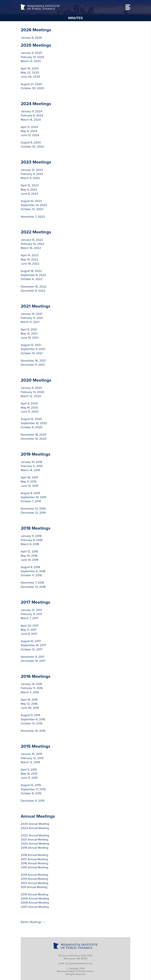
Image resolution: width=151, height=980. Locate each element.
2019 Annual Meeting (34, 848)
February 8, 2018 (32, 540)
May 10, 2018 (29, 556)
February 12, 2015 (32, 758)
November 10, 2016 (33, 731)
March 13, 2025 (31, 61)
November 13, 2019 (33, 509)
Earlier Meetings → (33, 922)
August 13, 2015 (31, 785)
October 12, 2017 (32, 649)
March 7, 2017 (29, 618)
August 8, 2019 (30, 493)
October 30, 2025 (32, 88)
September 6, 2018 (33, 571)
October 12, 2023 (32, 209)
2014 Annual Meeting (34, 875)
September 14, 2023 (34, 205)
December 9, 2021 (33, 365)
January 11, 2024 (31, 111)
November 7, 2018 (32, 583)
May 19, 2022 (29, 260)
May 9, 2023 (29, 190)
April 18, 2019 (29, 477)
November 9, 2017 (33, 657)
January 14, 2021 (31, 314)
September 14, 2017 (33, 645)
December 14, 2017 (33, 661)
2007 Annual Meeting (35, 907)
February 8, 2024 (32, 115)
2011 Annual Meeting (34, 887)
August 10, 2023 (31, 201)
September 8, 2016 (33, 719)
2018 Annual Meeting (34, 855)
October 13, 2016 (32, 723)
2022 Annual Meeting (35, 835)
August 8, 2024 (31, 142)
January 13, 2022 (32, 240)
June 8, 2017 (29, 634)
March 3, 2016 (30, 692)
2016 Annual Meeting (34, 863)
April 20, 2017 (30, 626)
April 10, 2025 (30, 68)
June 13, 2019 (30, 486)
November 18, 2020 (34, 435)
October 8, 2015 (31, 793)
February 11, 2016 (32, 688)
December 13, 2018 (33, 587)
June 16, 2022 (30, 264)
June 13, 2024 (30, 135)
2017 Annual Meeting (34, 859)
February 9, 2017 (31, 614)
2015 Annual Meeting (34, 867)
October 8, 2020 (32, 427)
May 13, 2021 (29, 334)
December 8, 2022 (33, 291)
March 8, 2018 (30, 544)
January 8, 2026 (31, 38)
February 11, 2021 (32, 318)
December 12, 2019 (33, 513)
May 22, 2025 (30, 73)
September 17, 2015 (33, 789)
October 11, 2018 (31, 575)
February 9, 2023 (32, 174)
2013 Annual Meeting (34, 879)
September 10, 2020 (34, 423)
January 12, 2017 (31, 610)
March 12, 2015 (30, 762)
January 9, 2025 (31, 53)
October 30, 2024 (32, 147)
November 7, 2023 (33, 217)
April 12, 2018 (29, 551)
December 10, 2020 (34, 439)
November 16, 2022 (34, 287)
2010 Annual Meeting (34, 894)
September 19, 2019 (34, 497)
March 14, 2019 (30, 470)
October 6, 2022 (32, 279)
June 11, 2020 (30, 412)
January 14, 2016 (31, 684)
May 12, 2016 (29, 704)
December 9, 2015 (33, 801)
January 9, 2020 (31, 388)
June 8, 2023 (29, 194)
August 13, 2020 (31, 419)
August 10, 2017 (31, 641)
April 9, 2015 (29, 770)
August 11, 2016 (31, 715)
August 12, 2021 (31, 345)
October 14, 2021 (32, 353)
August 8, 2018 (30, 567)
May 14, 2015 (29, 774)
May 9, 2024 (29, 131)
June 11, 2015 (29, 778)
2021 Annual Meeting (34, 839)
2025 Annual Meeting (35, 824)
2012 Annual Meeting (34, 883)
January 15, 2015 (32, 754)
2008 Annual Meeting (35, 903)
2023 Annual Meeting (35, 828)
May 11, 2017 (29, 630)
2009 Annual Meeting (35, 898)
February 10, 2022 (33, 244)
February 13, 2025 (33, 57)
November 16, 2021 (33, 361)
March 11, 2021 (30, 322)
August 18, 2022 (31, 271)
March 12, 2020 (31, 396)
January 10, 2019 (31, 462)
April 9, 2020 (29, 403)
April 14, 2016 (29, 700)
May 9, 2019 (29, 482)
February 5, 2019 (32, 466)
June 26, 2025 (30, 77)
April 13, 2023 (30, 185)
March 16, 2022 (31, 248)
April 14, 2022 (30, 255)
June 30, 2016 (30, 708)
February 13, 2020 (33, 392)
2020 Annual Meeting (35, 844)
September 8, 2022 (33, 275)
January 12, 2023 (32, 170)
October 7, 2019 (31, 501)
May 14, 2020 (29, 408)
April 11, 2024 (29, 127)
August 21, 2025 (31, 84)
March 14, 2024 (31, 120)
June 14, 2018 (29, 560)
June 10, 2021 (30, 338)
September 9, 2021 (33, 349)
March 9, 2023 (30, 178)
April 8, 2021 (29, 329)
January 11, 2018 (31, 536)
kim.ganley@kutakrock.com (79, 963)
